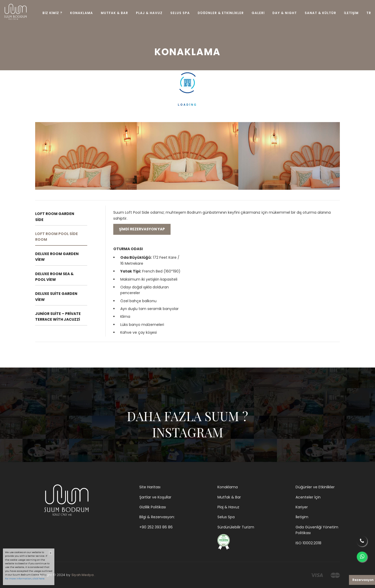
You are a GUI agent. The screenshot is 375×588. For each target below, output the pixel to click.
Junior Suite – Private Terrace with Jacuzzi (58, 317)
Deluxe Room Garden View (57, 257)
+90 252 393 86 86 (156, 527)
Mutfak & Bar (229, 497)
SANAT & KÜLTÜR (320, 13)
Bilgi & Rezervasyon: (157, 517)
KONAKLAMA (82, 13)
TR (369, 13)
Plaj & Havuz (228, 507)
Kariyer (302, 507)
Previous (31, 156)
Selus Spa (226, 517)
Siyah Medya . (83, 575)
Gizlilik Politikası (153, 507)
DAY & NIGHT (285, 13)
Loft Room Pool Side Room (57, 237)
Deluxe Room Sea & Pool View (54, 277)
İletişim (302, 517)
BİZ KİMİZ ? (52, 13)
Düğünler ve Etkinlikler (315, 487)
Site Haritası (150, 487)
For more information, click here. (25, 579)
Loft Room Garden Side (55, 217)
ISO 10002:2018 (308, 543)
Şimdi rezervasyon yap (142, 229)
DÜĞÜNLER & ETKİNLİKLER (221, 13)
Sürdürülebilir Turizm (236, 527)
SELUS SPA (180, 13)
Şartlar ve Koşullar (155, 497)
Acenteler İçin (308, 497)
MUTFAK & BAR (114, 13)
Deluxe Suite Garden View (56, 296)
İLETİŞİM (351, 13)
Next (344, 156)
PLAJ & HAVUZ (149, 13)
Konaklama (228, 487)
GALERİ (258, 13)
